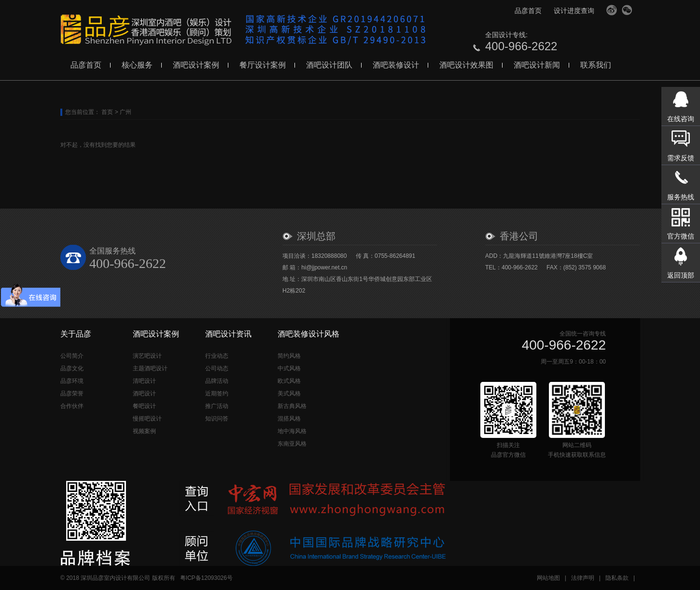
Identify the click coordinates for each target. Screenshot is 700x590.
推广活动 (217, 406)
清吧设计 (144, 381)
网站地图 (548, 578)
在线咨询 (681, 119)
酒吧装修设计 (396, 65)
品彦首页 (528, 11)
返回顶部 (681, 275)
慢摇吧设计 (147, 419)
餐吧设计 (144, 406)
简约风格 (289, 356)
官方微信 (627, 10)
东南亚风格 (292, 444)
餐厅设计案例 (263, 65)
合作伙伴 (72, 406)
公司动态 (217, 368)
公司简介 (72, 356)
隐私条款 (617, 578)
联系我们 (596, 65)
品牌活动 (217, 381)
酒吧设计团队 (329, 65)
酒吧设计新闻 (537, 65)
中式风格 (289, 368)
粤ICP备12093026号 (206, 578)
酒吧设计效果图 (466, 65)
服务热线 (681, 197)
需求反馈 (681, 158)
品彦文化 (72, 368)
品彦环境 (72, 381)
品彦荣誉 (72, 393)
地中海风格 (292, 431)
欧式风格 (289, 381)
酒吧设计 (144, 393)
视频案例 (144, 431)
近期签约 (217, 393)
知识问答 (217, 419)
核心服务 (137, 65)
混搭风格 (289, 419)
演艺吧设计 (147, 356)
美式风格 (289, 393)
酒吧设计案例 (196, 65)
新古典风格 (292, 406)
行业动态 (217, 356)
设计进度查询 (574, 11)
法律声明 (583, 578)
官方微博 (612, 10)
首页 (107, 112)
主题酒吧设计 (150, 368)
